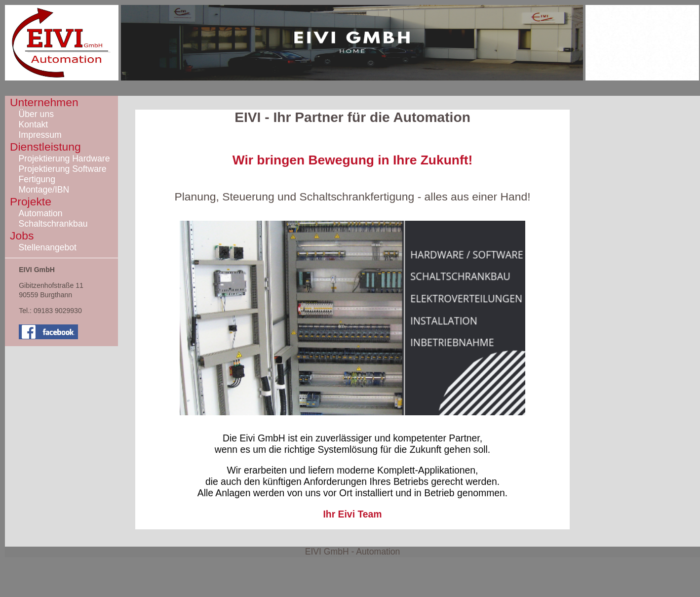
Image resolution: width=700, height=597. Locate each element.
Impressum (40, 135)
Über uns (36, 114)
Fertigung (37, 179)
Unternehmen (44, 102)
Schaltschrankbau (53, 224)
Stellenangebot (48, 247)
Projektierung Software (63, 169)
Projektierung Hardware (64, 159)
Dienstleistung (45, 147)
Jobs (22, 236)
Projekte (31, 201)
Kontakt (34, 124)
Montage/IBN (44, 190)
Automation (41, 213)
